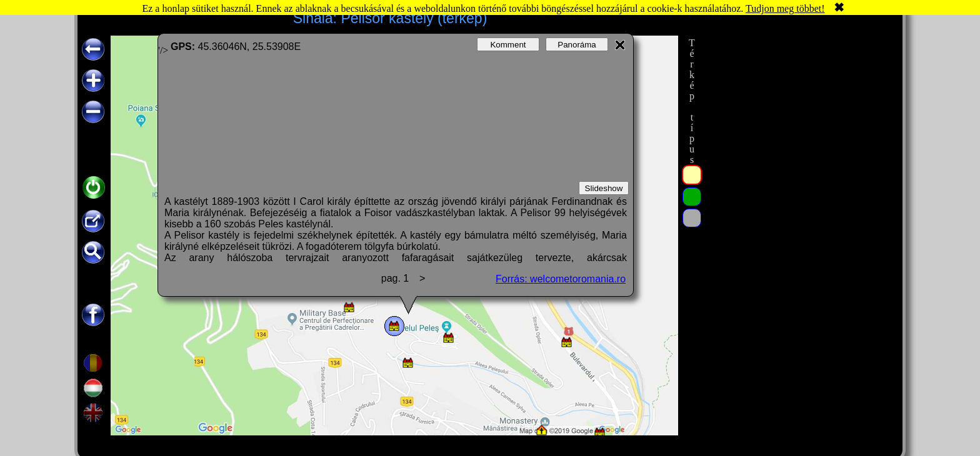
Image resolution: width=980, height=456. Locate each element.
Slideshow (604, 188)
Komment (508, 45)
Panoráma (577, 45)
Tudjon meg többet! (785, 8)
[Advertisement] (798, 223)
